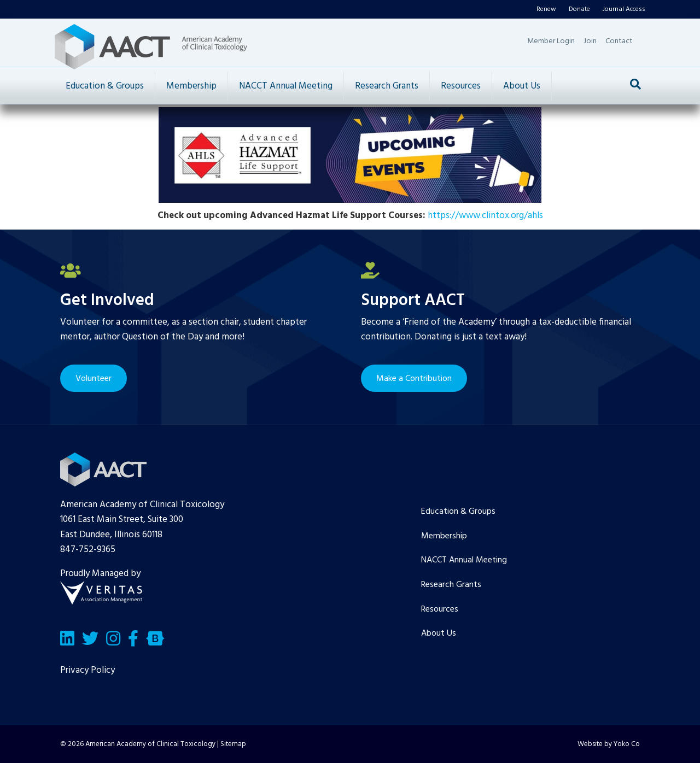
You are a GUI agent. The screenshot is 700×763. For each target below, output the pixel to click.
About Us (522, 86)
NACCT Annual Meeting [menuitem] (464, 560)
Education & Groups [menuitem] (458, 512)
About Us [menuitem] (439, 633)
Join (590, 41)
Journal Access (624, 9)
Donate (579, 9)
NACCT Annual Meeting (286, 86)
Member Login (551, 41)
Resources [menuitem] (440, 609)
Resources (461, 86)
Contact (619, 41)
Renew (546, 9)
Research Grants (387, 86)
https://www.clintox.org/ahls (485, 216)
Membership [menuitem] (444, 536)
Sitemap (233, 744)
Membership (191, 86)
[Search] (635, 84)
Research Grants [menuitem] (451, 585)
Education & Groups (105, 86)
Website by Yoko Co (609, 744)
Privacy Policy (87, 670)
